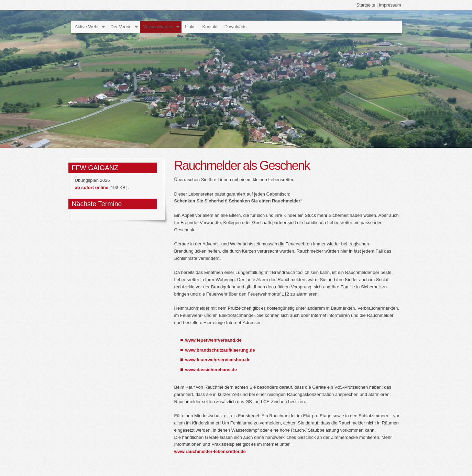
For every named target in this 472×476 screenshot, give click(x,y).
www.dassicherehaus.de (211, 370)
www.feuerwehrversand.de (213, 340)
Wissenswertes (158, 27)
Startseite (366, 5)
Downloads (235, 27)
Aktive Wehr (87, 27)
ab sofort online (92, 187)
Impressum (390, 5)
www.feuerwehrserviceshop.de (218, 360)
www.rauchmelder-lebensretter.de (210, 451)
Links (190, 27)
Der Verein (121, 27)
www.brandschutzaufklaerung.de (220, 350)
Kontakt (210, 27)
